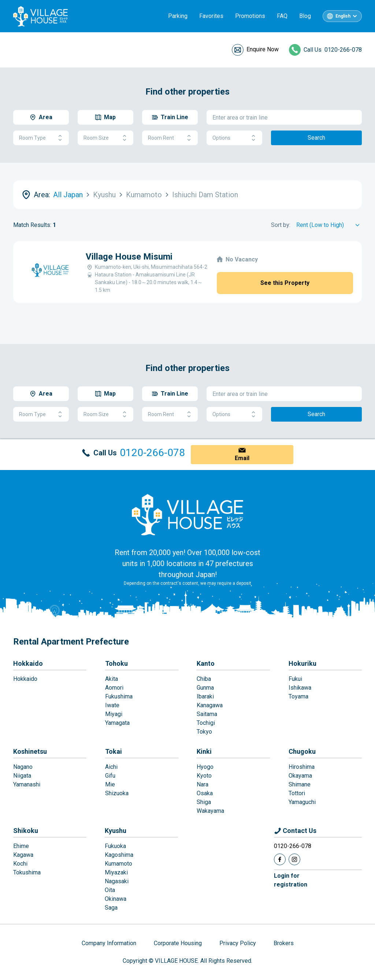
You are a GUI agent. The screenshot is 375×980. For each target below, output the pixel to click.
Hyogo (205, 767)
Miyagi (114, 714)
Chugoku (302, 751)
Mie (110, 784)
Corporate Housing (178, 943)
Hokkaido (28, 663)
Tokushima (27, 872)
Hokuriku (302, 663)
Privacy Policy (238, 943)
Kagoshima (119, 855)
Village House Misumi (129, 257)
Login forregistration (291, 880)
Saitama (207, 714)
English (343, 16)
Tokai (114, 751)
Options (234, 138)
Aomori (114, 688)
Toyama (298, 696)
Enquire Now (263, 49)
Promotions (250, 16)
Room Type (41, 138)
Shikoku (26, 831)
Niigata (22, 776)
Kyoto (204, 776)
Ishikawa (300, 688)
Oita (110, 890)
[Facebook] (280, 859)
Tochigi (206, 723)
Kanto (206, 663)
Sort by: (281, 225)
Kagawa (23, 855)
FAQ (282, 16)
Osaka (205, 793)
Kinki (204, 751)
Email (242, 458)
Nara (203, 784)
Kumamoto (118, 864)
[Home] (187, 514)
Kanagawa (210, 705)
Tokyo (204, 732)
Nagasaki (117, 881)
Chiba (204, 679)
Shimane (300, 784)
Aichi (111, 767)
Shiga (204, 802)
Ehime (21, 846)
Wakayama (210, 811)
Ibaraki (205, 696)
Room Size (105, 138)
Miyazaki (116, 872)
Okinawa (116, 899)
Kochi (20, 864)
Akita (112, 679)
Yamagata (117, 723)
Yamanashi (27, 784)
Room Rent (170, 138)
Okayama (300, 776)
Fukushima (119, 696)
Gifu (110, 776)
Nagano (23, 767)
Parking (178, 16)
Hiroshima (302, 767)
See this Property (285, 283)
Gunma (205, 688)
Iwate (112, 705)
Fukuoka (115, 846)
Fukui (295, 679)
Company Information (109, 943)
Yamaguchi (302, 802)
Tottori (297, 793)
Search (316, 138)
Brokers (284, 943)
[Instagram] (294, 859)
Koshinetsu (30, 751)
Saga (111, 908)
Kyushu (116, 831)
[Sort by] (329, 225)
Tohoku (116, 663)
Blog (305, 16)
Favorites (211, 16)
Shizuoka (117, 793)
